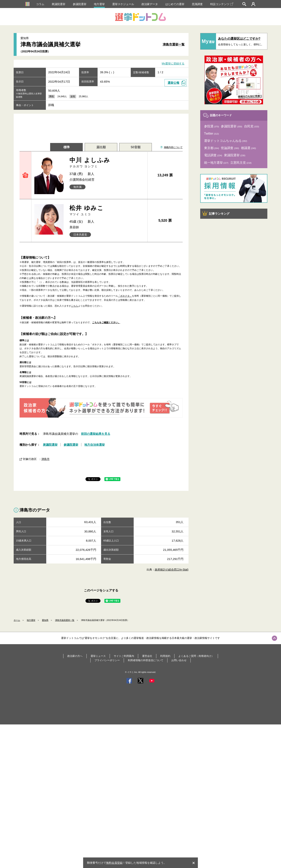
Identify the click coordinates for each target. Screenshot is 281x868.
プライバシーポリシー (107, 660)
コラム (40, 4)
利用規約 (165, 656)
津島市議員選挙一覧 (65, 620)
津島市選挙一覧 (174, 44)
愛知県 (45, 620)
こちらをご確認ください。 (106, 322)
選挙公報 (173, 83)
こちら (75, 306)
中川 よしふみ (107, 163)
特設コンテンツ (222, 4)
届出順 (101, 147)
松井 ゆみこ (107, 210)
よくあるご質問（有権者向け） (196, 656)
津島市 (45, 459)
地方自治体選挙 (95, 445)
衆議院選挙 (59, 4)
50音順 (136, 147)
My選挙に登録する (173, 64)
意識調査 (197, 4)
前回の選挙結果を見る (96, 434)
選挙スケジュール (123, 4)
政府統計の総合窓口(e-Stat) (172, 570)
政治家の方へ (75, 656)
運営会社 (147, 656)
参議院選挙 (80, 4)
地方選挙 (99, 4)
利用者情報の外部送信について (146, 660)
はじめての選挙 (175, 4)
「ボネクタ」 (125, 296)
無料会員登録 (114, 863)
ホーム (17, 620)
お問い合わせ (179, 660)
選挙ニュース (98, 656)
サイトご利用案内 (124, 656)
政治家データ (150, 4)
